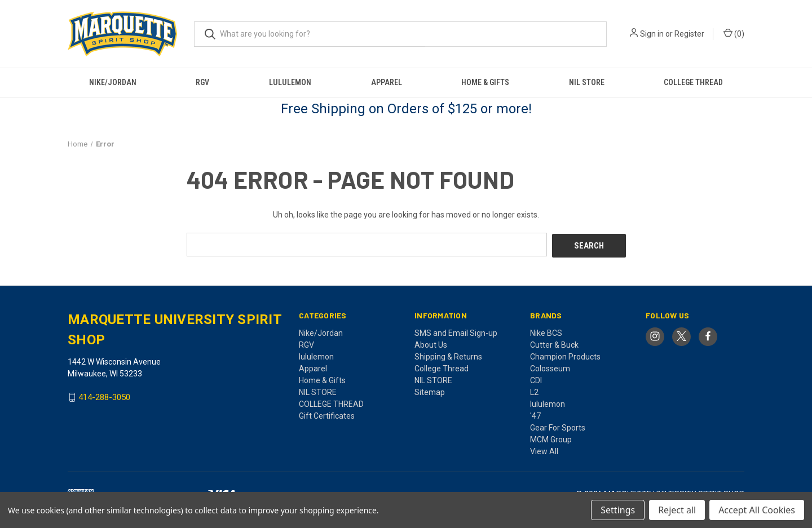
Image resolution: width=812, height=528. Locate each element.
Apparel (387, 82)
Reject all (677, 510)
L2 (534, 391)
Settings (618, 510)
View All (544, 450)
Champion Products (565, 355)
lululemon (290, 82)
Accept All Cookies (757, 510)
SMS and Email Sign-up (456, 331)
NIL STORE (587, 82)
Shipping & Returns (448, 355)
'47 (535, 414)
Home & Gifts (485, 82)
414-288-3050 (104, 396)
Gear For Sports (558, 426)
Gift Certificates (327, 414)
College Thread (442, 367)
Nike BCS (546, 331)
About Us (431, 343)
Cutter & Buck (554, 343)
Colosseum (550, 367)
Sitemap (430, 391)
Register (689, 34)
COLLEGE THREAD (693, 82)
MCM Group (551, 438)
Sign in (652, 34)
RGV (202, 82)
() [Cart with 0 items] (734, 33)
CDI (536, 379)
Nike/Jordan (113, 82)
